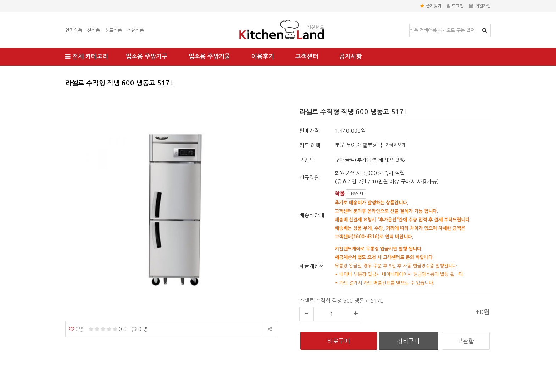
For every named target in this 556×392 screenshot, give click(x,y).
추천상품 (135, 30)
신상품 (94, 30)
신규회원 (309, 178)
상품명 (410, 24)
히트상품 (113, 30)
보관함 (466, 341)
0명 (76, 329)
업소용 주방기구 (147, 57)
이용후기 (263, 57)
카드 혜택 (310, 145)
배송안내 (356, 194)
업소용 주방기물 (209, 57)
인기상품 (74, 30)
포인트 (307, 160)
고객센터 (307, 57)
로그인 (455, 6)
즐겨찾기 (431, 6)
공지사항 (351, 57)
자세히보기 (396, 145)
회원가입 (480, 6)
